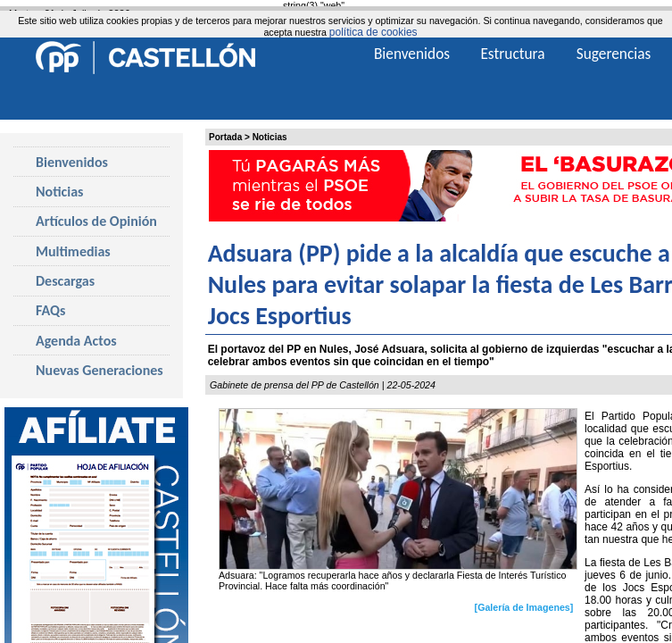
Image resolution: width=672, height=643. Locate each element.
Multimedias (73, 251)
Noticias (270, 137)
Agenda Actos (76, 341)
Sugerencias (614, 54)
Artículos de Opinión (96, 221)
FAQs (50, 310)
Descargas (65, 281)
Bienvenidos (72, 162)
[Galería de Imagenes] (524, 607)
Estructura (512, 54)
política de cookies (373, 32)
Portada (225, 137)
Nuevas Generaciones (100, 370)
